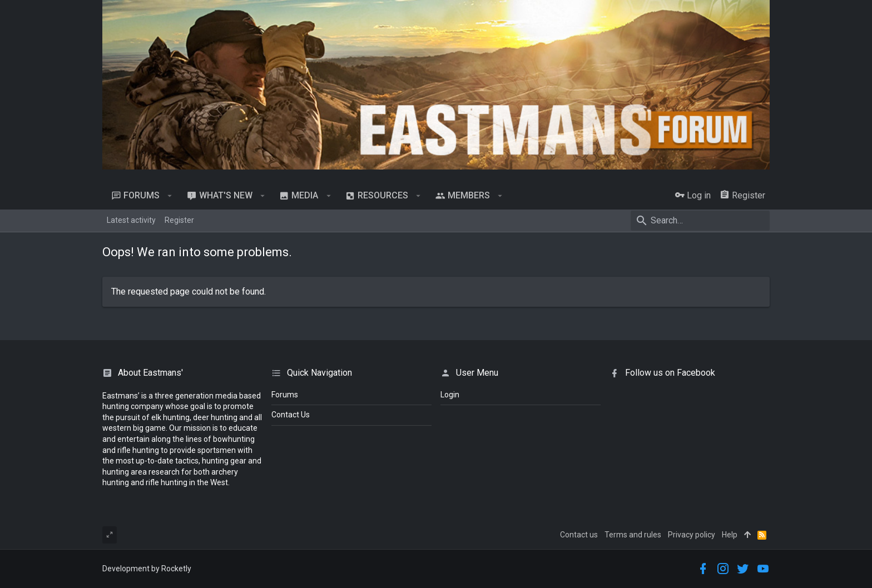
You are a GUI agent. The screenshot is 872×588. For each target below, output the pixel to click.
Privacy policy (692, 535)
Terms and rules (633, 535)
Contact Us (291, 415)
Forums (285, 395)
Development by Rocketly (147, 569)
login (450, 395)
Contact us (579, 535)
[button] (170, 196)
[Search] (700, 221)
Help (730, 535)
